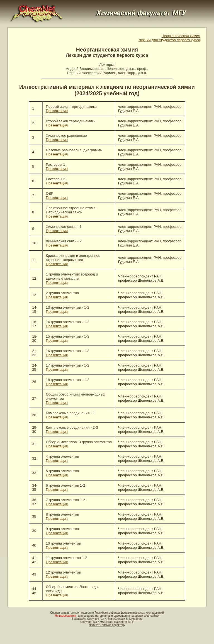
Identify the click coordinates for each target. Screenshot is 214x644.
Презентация (57, 111)
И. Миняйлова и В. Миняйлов (123, 619)
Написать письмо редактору (107, 625)
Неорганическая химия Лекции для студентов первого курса (169, 38)
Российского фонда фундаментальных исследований (129, 613)
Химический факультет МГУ (115, 622)
